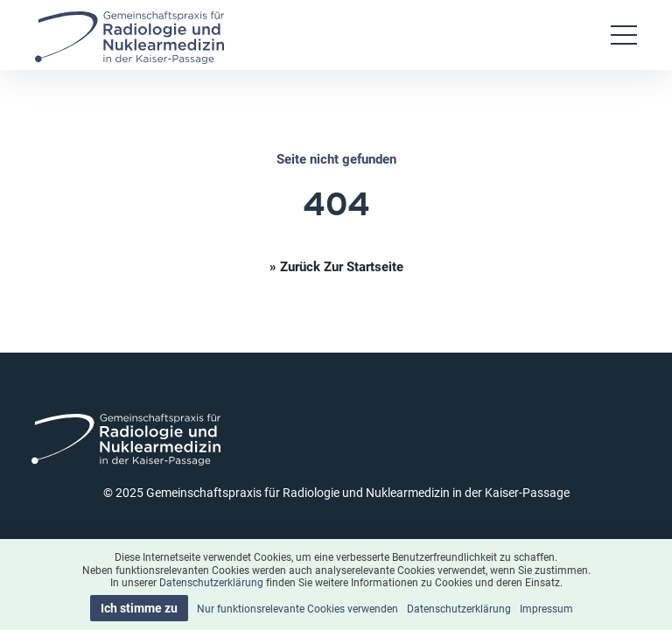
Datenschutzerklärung (211, 582)
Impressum (546, 608)
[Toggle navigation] (624, 35)
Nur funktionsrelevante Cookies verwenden (297, 608)
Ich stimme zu (139, 608)
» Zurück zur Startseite (336, 266)
